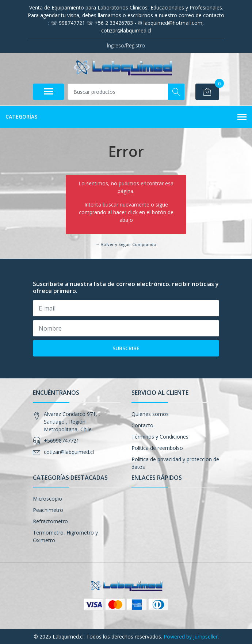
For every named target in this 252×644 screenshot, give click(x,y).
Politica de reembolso (157, 448)
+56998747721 (62, 441)
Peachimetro (48, 510)
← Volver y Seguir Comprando (126, 244)
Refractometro (50, 521)
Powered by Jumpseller (191, 637)
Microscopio (47, 499)
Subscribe (126, 348)
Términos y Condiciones (160, 437)
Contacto (142, 425)
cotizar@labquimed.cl (69, 452)
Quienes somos (150, 414)
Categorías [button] (126, 117)
